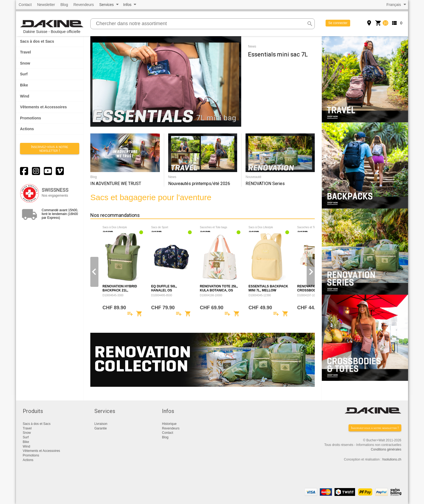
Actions (27, 129)
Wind (25, 96)
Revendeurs (84, 5)
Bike (24, 85)
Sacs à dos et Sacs (37, 41)
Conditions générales (386, 449)
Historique (169, 424)
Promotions (31, 118)
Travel (25, 52)
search (310, 24)
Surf (24, 74)
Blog (64, 5)
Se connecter (338, 23)
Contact (25, 5)
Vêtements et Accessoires (43, 107)
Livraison (101, 424)
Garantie (101, 428)
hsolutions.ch (392, 459)
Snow (25, 63)
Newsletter (46, 5)
